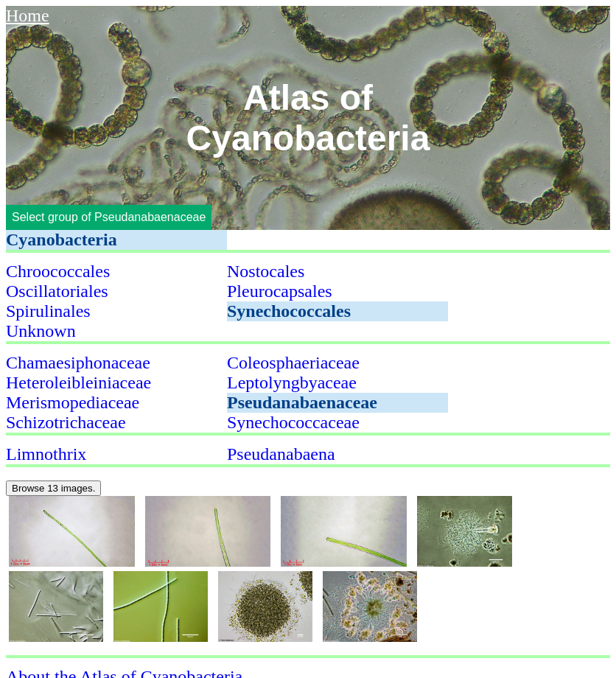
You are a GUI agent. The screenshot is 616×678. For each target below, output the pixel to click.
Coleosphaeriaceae (293, 363)
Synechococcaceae (293, 422)
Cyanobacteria (62, 240)
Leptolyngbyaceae (292, 382)
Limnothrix (46, 454)
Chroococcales (58, 271)
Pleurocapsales (280, 291)
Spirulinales (48, 311)
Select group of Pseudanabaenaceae (109, 217)
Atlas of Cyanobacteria (308, 118)
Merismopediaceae (73, 402)
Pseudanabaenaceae (302, 402)
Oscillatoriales (57, 291)
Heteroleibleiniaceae (78, 382)
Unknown (41, 331)
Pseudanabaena (281, 454)
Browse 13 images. (53, 488)
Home (28, 15)
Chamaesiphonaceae (78, 363)
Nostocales (266, 271)
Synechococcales (289, 311)
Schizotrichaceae (66, 422)
